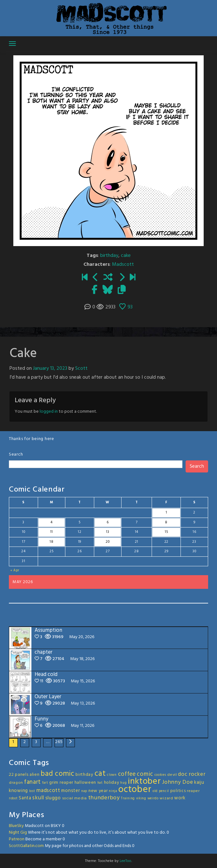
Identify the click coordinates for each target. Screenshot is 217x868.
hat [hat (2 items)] (100, 783)
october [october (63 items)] (135, 790)
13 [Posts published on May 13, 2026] (108, 532)
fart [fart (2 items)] (45, 783)
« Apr (15, 570)
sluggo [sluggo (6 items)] (53, 798)
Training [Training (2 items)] (128, 799)
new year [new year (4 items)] (98, 791)
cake (126, 256)
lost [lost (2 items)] (32, 791)
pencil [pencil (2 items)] (164, 791)
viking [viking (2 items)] (141, 799)
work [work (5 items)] (180, 798)
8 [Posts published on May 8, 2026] (166, 522)
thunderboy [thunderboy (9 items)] (104, 798)
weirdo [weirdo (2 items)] (153, 799)
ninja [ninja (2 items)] (113, 791)
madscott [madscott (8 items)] (48, 791)
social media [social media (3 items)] (75, 798)
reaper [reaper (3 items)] (193, 791)
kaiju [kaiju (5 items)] (199, 782)
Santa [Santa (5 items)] (25, 798)
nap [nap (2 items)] (84, 791)
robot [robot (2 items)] (13, 799)
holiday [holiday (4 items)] (112, 783)
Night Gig (18, 833)
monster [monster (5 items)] (71, 791)
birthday (109, 256)
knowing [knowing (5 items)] (18, 791)
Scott (81, 369)
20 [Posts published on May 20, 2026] (108, 542)
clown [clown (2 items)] (112, 775)
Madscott (123, 265)
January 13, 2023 (50, 369)
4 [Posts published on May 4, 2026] (52, 522)
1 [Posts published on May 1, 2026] (166, 513)
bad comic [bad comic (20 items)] (57, 774)
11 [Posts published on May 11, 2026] (52, 532)
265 (59, 742)
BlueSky (16, 826)
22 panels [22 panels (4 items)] (19, 775)
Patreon (17, 839)
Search (16, 455)
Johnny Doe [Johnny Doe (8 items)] (178, 782)
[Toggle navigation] (12, 44)
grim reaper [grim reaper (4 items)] (61, 783)
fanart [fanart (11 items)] (33, 782)
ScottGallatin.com (26, 846)
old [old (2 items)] (155, 791)
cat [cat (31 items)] (100, 774)
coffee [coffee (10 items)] (127, 774)
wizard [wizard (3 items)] (166, 798)
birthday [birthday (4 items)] (84, 775)
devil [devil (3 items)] (172, 775)
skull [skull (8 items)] (38, 798)
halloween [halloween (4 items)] (85, 783)
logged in (49, 412)
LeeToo (125, 861)
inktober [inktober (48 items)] (145, 782)
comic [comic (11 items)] (145, 774)
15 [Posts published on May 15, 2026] (166, 532)
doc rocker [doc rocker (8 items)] (192, 774)
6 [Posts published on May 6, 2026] (108, 522)
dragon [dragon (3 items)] (16, 783)
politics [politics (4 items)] (178, 791)
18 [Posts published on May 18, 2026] (51, 542)
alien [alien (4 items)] (35, 775)
